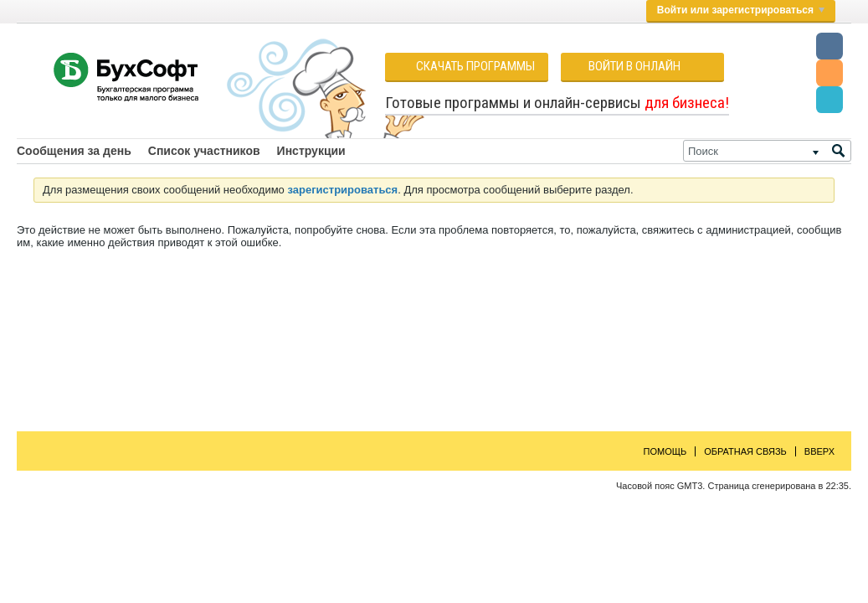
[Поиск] (767, 151)
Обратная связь (745, 451)
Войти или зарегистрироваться (741, 10)
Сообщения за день (74, 151)
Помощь (665, 451)
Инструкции (311, 151)
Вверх (819, 451)
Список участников (204, 151)
